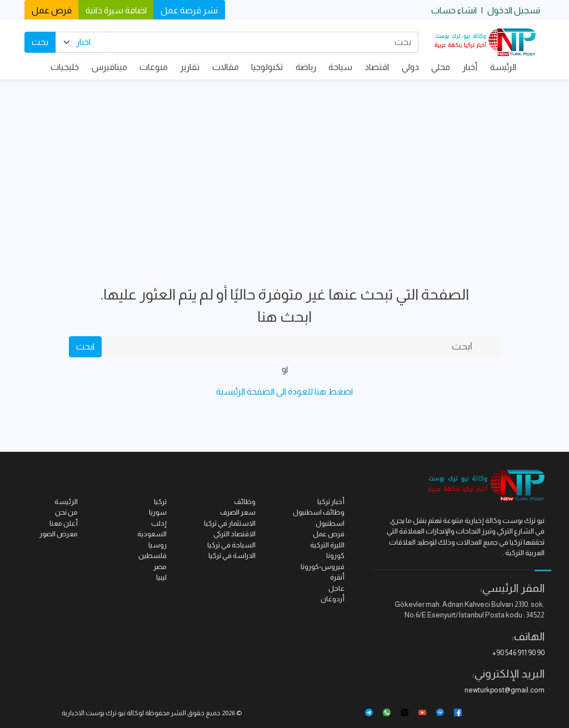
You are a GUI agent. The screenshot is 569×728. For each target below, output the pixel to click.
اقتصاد (377, 67)
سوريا (158, 512)
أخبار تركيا (331, 502)
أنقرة (337, 577)
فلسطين (153, 555)
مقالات (226, 67)
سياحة (340, 67)
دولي (410, 67)
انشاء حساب (454, 10)
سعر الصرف (238, 512)
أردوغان (333, 599)
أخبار (470, 67)
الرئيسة (503, 67)
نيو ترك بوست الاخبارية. (93, 713)
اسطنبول (330, 523)
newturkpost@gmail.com (505, 690)
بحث (40, 42)
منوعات (154, 67)
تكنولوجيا (267, 67)
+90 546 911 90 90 (518, 653)
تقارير (190, 67)
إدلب (159, 523)
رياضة (306, 67)
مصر (160, 567)
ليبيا (161, 577)
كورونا (335, 555)
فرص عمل (52, 10)
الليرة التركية (327, 545)
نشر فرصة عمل (189, 10)
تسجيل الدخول (514, 10)
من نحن (66, 512)
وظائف (245, 502)
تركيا (160, 502)
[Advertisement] (284, 163)
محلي (441, 67)
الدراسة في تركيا (232, 555)
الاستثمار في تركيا (230, 523)
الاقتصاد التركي (234, 534)
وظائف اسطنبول (319, 512)
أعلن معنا (64, 523)
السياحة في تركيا (231, 545)
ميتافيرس (109, 67)
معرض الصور (59, 534)
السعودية (152, 534)
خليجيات (65, 67)
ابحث (85, 346)
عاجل (336, 588)
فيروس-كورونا (323, 567)
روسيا (158, 545)
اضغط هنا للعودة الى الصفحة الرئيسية (284, 392)
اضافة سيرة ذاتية (116, 10)
